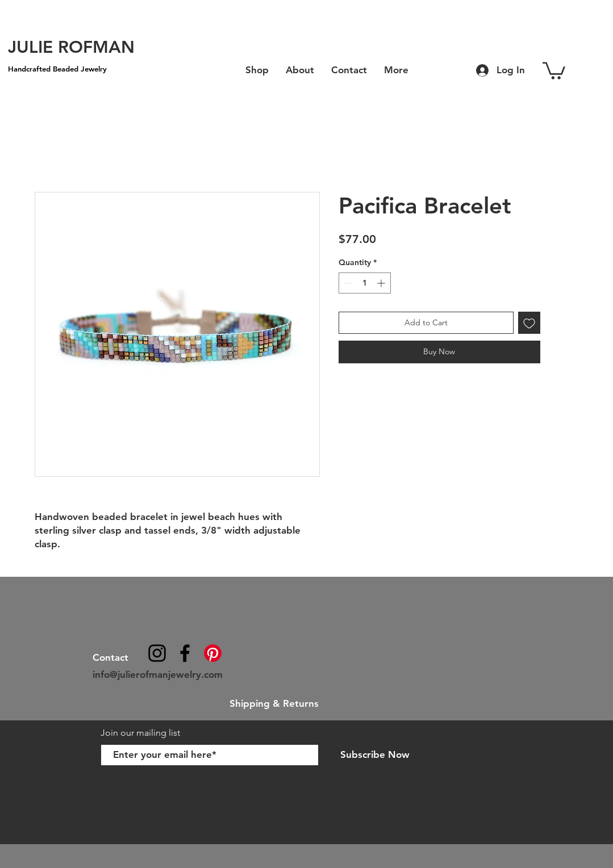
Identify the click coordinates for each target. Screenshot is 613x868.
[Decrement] (347, 283)
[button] (554, 70)
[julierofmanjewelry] (185, 653)
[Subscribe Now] (375, 755)
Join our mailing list (141, 733)
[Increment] (382, 283)
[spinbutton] (365, 283)
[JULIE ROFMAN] (71, 47)
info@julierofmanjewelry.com (158, 674)
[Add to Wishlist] (529, 323)
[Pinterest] (213, 653)
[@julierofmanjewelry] (157, 653)
